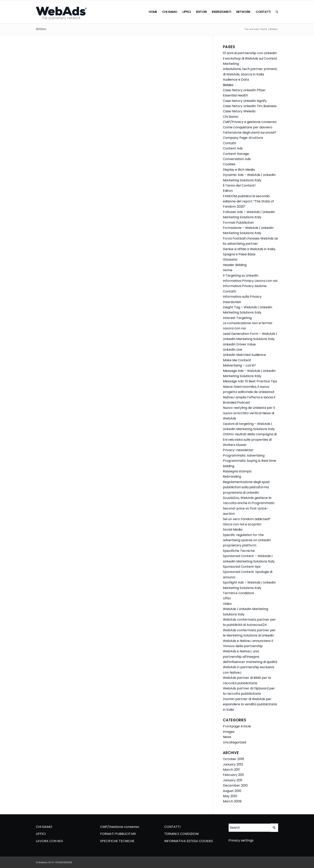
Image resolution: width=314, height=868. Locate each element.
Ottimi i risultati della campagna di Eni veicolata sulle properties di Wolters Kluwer (250, 440)
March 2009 (232, 801)
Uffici (227, 598)
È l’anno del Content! (239, 185)
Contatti (229, 143)
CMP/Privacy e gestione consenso (250, 122)
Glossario (230, 259)
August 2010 (232, 791)
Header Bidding (235, 265)
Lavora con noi (234, 328)
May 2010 (230, 796)
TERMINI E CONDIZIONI (181, 834)
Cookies (229, 164)
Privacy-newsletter (238, 450)
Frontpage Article (237, 726)
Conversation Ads (237, 159)
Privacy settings (241, 840)
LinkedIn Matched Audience (244, 355)
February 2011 (233, 775)
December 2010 (235, 785)
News (227, 737)
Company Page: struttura (243, 138)
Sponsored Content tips (242, 567)
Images (229, 732)
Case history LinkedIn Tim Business (250, 106)
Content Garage (236, 154)
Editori (228, 191)
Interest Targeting (237, 318)
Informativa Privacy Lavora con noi (250, 281)
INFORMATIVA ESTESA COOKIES (189, 841)
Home (264, 29)
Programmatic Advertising (244, 455)
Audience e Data (236, 80)
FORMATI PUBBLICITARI (118, 834)
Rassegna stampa (237, 471)
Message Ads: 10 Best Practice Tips (250, 381)
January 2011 (233, 780)
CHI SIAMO (44, 827)
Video (227, 604)
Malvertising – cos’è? (239, 365)
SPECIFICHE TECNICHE (117, 841)
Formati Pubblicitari (238, 223)
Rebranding (232, 477)
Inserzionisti (232, 302)
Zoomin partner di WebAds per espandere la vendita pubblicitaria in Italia (250, 704)
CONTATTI (172, 827)
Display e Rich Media (239, 170)
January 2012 (233, 764)
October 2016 (233, 759)
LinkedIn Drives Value (239, 344)
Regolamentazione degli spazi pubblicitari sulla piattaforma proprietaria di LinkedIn (246, 487)
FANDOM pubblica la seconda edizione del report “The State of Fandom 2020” (248, 201)
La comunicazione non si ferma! (248, 323)
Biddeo (41, 29)
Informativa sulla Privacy (242, 297)
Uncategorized (234, 742)
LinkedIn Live (232, 350)
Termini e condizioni (238, 593)
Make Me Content (237, 360)
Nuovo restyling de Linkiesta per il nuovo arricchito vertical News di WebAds (249, 413)
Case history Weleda (239, 111)
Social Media (233, 529)
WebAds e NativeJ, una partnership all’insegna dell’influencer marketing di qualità (250, 657)
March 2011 (231, 770)
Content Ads (233, 148)
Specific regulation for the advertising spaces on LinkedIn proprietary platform (247, 540)
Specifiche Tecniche (239, 551)
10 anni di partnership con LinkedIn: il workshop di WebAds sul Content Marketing (250, 58)
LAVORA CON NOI (49, 841)
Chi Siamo (231, 117)
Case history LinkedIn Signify (245, 101)
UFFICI (41, 834)
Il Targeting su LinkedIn (241, 276)
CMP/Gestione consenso (120, 827)
